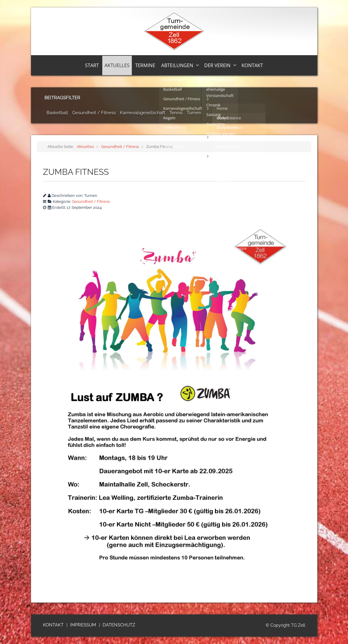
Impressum (83, 625)
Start (92, 65)
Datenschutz (119, 625)
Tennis (176, 113)
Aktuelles (117, 65)
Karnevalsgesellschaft (143, 113)
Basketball (57, 113)
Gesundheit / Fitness (94, 113)
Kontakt (252, 65)
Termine (145, 65)
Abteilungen (177, 65)
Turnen (194, 113)
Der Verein (217, 65)
